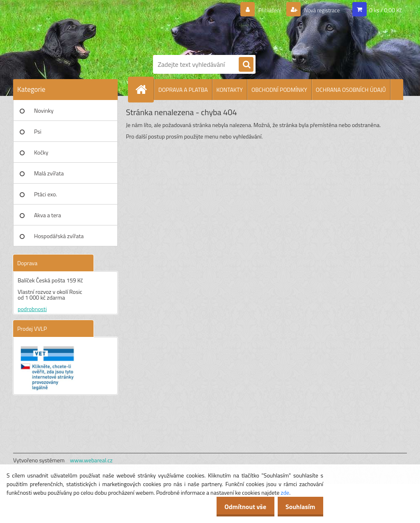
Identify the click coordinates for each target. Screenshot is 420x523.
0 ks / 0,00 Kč (386, 10)
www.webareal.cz (91, 460)
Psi (38, 131)
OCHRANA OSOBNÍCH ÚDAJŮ (351, 90)
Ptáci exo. (46, 194)
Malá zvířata (49, 173)
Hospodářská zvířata (59, 236)
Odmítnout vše (239, 507)
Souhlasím (298, 507)
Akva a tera (48, 215)
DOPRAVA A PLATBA (183, 90)
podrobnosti (32, 309)
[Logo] (218, 26)
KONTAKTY (230, 90)
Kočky (41, 152)
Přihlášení (260, 10)
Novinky (44, 110)
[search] (246, 65)
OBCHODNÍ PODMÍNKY (279, 90)
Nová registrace (318, 10)
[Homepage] (144, 89)
